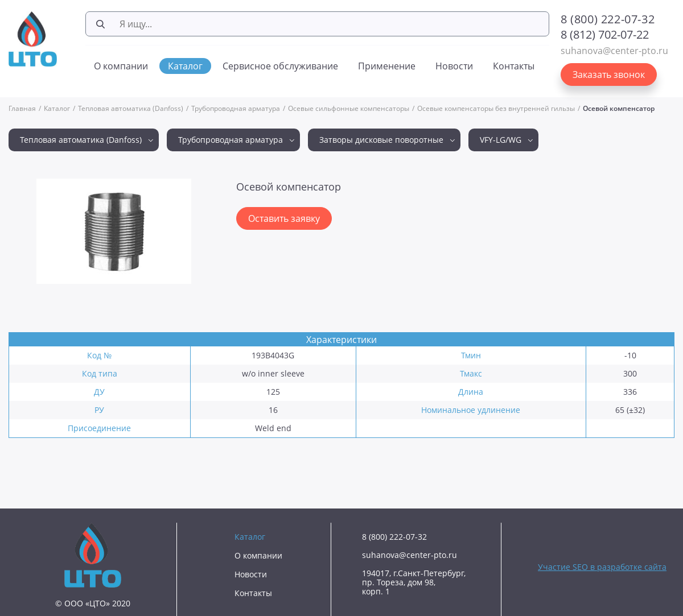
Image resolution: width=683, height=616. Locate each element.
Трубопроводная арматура (236, 108)
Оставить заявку (284, 218)
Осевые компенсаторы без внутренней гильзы (496, 108)
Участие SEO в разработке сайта (602, 567)
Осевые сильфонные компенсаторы (349, 108)
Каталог (185, 66)
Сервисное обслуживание (280, 66)
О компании (121, 66)
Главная (22, 108)
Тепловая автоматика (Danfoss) (131, 108)
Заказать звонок (609, 75)
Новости (454, 66)
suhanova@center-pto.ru (614, 51)
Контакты (514, 66)
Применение (387, 66)
